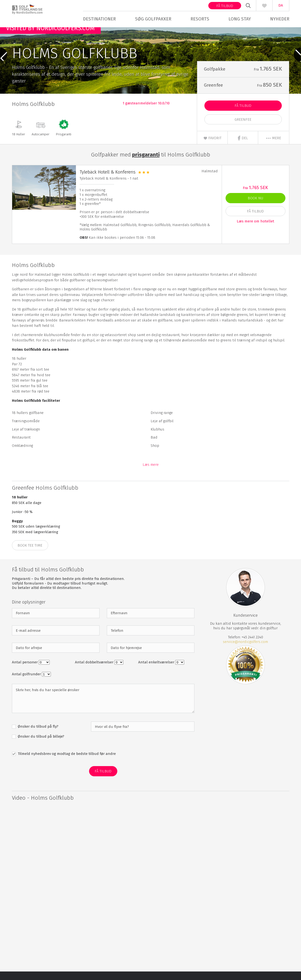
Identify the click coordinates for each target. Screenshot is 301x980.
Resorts (200, 19)
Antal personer (25, 671)
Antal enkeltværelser (157, 671)
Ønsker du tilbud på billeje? (41, 745)
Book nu (255, 207)
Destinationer (99, 19)
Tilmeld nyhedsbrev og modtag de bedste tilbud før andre (66, 762)
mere (273, 147)
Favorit (212, 147)
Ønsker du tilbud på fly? (38, 735)
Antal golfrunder (27, 683)
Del (243, 146)
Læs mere (151, 473)
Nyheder (280, 19)
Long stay (240, 19)
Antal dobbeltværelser (95, 671)
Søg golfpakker (153, 19)
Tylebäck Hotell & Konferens (108, 180)
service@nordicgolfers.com (245, 650)
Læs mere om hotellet (255, 229)
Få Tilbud (243, 114)
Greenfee (243, 128)
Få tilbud (225, 6)
